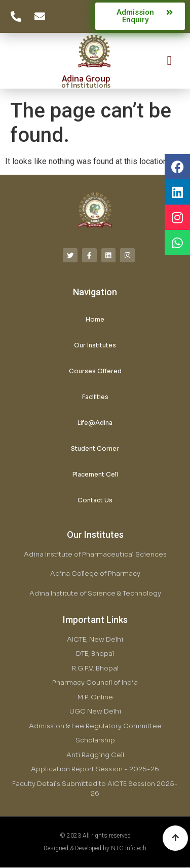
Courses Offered (95, 371)
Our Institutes (95, 345)
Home (95, 319)
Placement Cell (95, 474)
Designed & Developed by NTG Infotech (95, 848)
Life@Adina (95, 423)
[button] (169, 61)
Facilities (95, 397)
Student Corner (95, 448)
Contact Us (95, 500)
